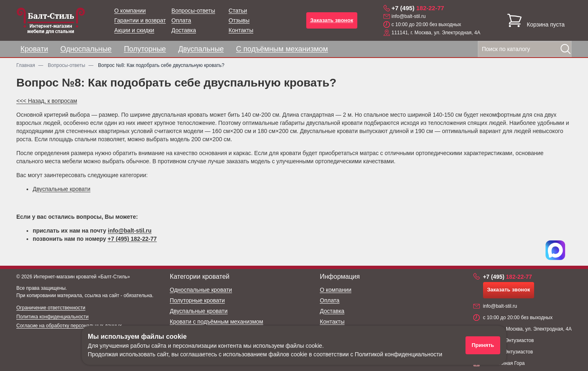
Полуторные (145, 49)
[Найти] (566, 49)
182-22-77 (418, 8)
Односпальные (86, 49)
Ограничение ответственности (51, 308)
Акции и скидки (134, 30)
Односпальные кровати (201, 290)
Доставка (184, 30)
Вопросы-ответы (193, 11)
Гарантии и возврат (140, 20)
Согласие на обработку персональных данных (69, 326)
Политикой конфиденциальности (399, 354)
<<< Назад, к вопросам (47, 101)
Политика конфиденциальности (52, 317)
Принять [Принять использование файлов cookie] (483, 345)
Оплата (181, 20)
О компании (130, 11)
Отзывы (239, 20)
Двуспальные (201, 49)
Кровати (34, 49)
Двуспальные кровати (61, 189)
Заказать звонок (332, 20)
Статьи (238, 11)
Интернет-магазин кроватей (65, 277)
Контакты (241, 30)
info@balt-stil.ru (409, 16)
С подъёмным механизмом (282, 49)
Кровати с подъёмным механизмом (217, 322)
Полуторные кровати (197, 300)
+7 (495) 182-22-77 (132, 239)
